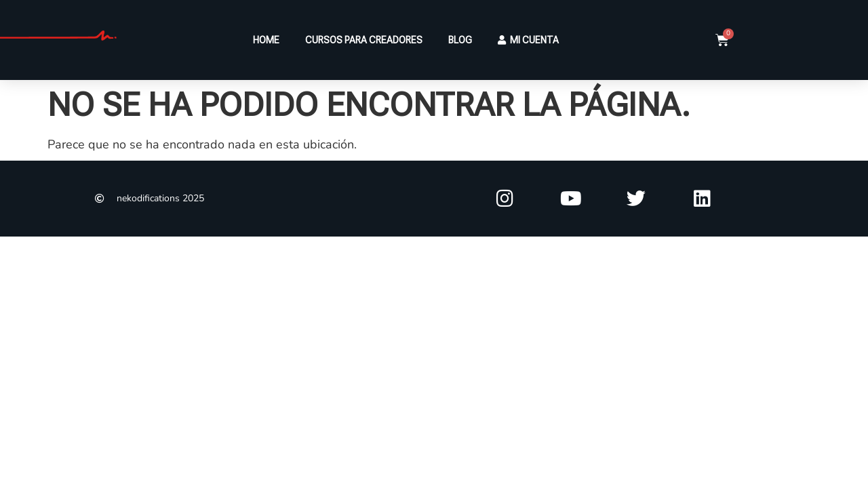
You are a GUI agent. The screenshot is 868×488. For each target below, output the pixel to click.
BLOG (460, 40)
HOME (266, 40)
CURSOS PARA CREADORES (364, 40)
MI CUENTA (528, 40)
